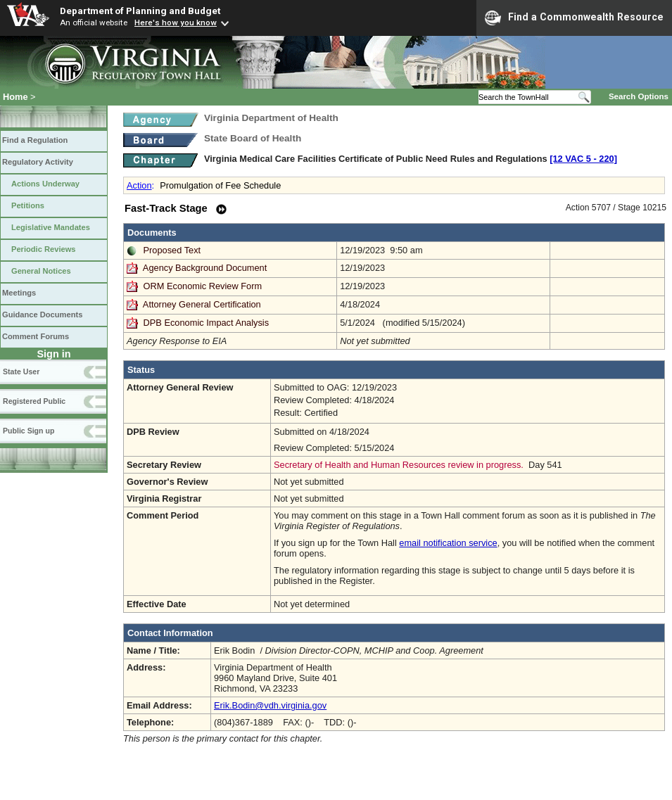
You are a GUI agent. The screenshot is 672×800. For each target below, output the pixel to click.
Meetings (19, 293)
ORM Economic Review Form (203, 286)
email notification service (448, 543)
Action (139, 185)
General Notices (41, 271)
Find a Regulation (35, 140)
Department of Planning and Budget (140, 11)
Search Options (639, 96)
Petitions (28, 205)
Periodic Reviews (44, 249)
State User (21, 372)
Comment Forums (36, 336)
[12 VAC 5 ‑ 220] (583, 159)
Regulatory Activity (38, 162)
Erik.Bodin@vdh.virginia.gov (270, 705)
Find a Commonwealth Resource (574, 18)
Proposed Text (172, 250)
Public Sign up (28, 431)
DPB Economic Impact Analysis (207, 323)
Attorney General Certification (202, 304)
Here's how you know (176, 23)
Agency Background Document (205, 268)
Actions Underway (45, 184)
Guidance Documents (42, 315)
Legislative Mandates (51, 227)
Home (15, 97)
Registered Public (34, 401)
